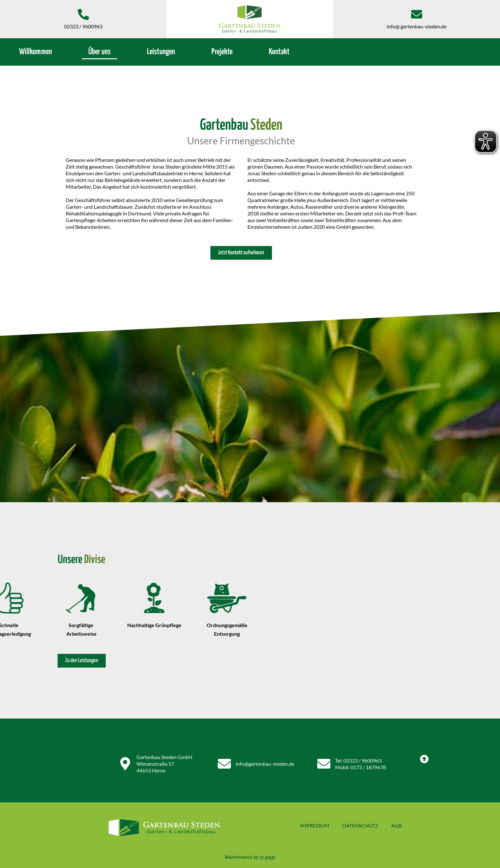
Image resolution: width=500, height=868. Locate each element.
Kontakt (279, 52)
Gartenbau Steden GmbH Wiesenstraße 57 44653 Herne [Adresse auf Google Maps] (164, 764)
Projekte (222, 52)
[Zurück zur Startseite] (250, 19)
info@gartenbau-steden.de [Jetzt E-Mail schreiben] (265, 764)
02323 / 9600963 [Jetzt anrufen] (83, 26)
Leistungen (161, 52)
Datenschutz (360, 825)
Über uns (99, 52)
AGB (397, 825)
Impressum (315, 825)
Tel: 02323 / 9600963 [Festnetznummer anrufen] (358, 760)
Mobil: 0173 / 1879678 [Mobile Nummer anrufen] (360, 767)
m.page (267, 857)
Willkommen (36, 52)
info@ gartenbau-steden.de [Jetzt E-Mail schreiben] (417, 26)
